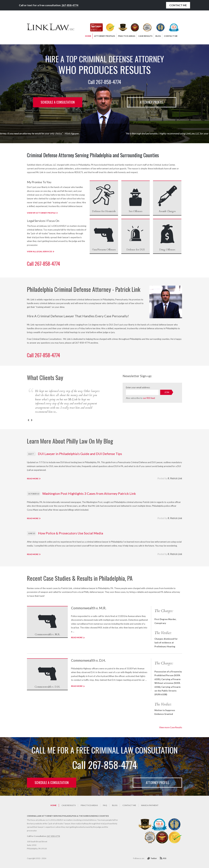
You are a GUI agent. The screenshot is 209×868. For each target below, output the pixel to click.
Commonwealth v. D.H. (88, 660)
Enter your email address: (138, 387)
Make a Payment (150, 805)
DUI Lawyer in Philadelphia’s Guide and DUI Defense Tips (80, 454)
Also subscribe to (140, 398)
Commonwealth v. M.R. (89, 608)
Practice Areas (89, 805)
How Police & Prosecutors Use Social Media (71, 533)
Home (53, 805)
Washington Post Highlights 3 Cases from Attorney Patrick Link (89, 493)
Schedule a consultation (58, 102)
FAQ (105, 805)
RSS (165, 858)
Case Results (69, 805)
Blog (115, 805)
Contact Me (178, 5)
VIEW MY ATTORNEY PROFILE (41, 213)
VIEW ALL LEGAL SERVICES (40, 251)
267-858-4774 (70, 5)
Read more (33, 479)
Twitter (154, 858)
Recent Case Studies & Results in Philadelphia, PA (80, 578)
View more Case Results (171, 727)
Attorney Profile (151, 102)
